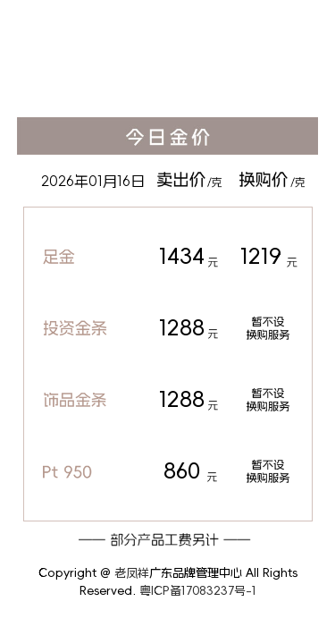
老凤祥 (132, 573)
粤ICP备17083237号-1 (198, 591)
